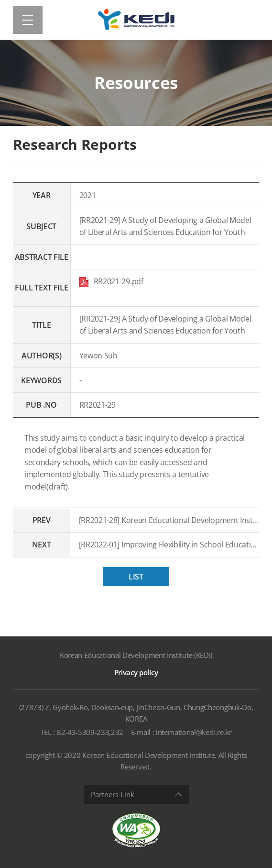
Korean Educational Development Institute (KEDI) (136, 655)
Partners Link (113, 794)
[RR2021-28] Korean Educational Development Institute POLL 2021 (169, 520)
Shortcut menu (0, 0)
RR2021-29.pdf (111, 281)
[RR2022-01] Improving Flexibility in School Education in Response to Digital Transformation (169, 545)
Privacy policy (136, 672)
